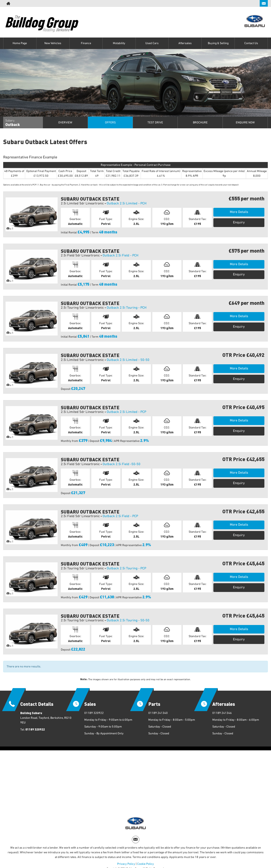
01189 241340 (158, 713)
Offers (110, 123)
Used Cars (152, 43)
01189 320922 (35, 729)
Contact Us (251, 43)
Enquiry (239, 223)
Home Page (20, 43)
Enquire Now (245, 123)
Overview (65, 123)
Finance (86, 43)
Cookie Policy (146, 864)
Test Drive (155, 123)
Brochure (200, 123)
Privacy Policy (126, 864)
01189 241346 (222, 713)
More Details (239, 212)
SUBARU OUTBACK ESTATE (90, 199)
